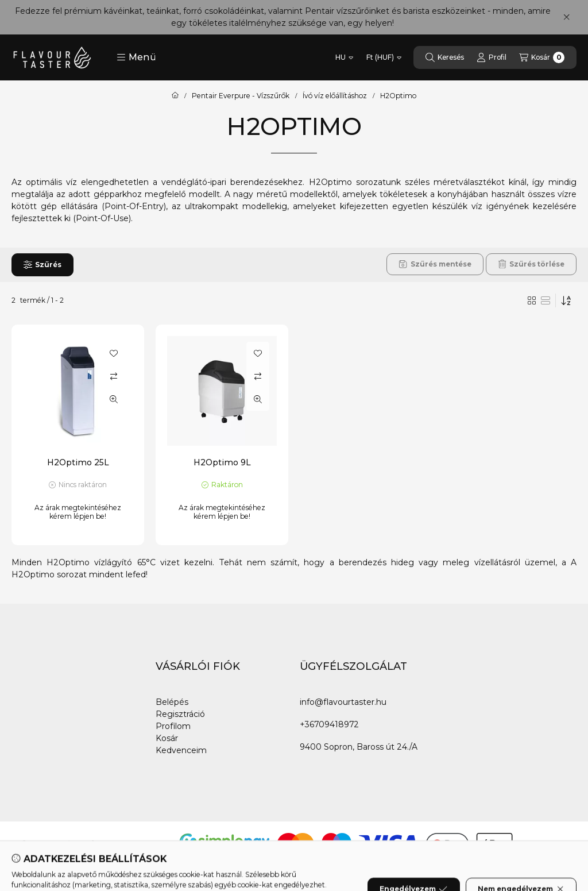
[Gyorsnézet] (114, 399)
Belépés (172, 702)
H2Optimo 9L (222, 462)
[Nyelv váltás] (344, 57)
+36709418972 (329, 724)
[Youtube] (46, 844)
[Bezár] (566, 17)
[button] (136, 57)
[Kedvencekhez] (114, 353)
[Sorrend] (566, 300)
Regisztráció (180, 714)
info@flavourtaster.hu (343, 702)
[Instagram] (69, 844)
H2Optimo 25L (78, 462)
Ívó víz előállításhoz (335, 96)
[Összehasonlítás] (114, 376)
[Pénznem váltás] (384, 57)
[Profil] (492, 57)
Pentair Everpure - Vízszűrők (241, 96)
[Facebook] (23, 844)
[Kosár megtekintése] (542, 57)
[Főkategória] (175, 96)
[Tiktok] (92, 844)
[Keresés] (445, 57)
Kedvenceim (181, 750)
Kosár (167, 738)
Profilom (173, 726)
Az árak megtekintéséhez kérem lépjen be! (78, 512)
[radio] (546, 300)
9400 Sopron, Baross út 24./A (359, 747)
